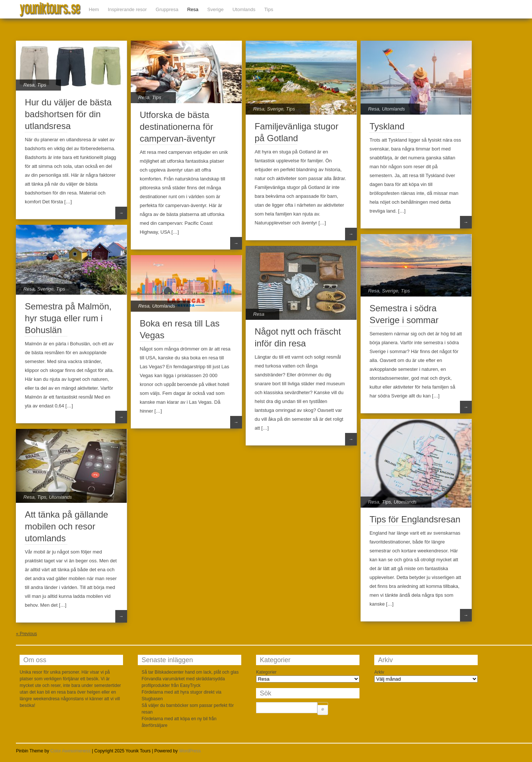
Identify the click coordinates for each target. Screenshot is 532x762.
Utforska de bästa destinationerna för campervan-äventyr (178, 127)
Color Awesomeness (70, 751)
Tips (269, 9)
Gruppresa (167, 9)
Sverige (215, 9)
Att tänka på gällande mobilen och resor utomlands (66, 526)
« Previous (26, 634)
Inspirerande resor (127, 9)
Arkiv (379, 672)
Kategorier (266, 672)
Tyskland (387, 126)
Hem (94, 9)
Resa (193, 9)
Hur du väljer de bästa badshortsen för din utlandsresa (68, 114)
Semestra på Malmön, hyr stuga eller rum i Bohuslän (68, 318)
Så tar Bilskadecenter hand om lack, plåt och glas (190, 672)
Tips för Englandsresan (415, 519)
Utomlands (244, 9)
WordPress (190, 751)
